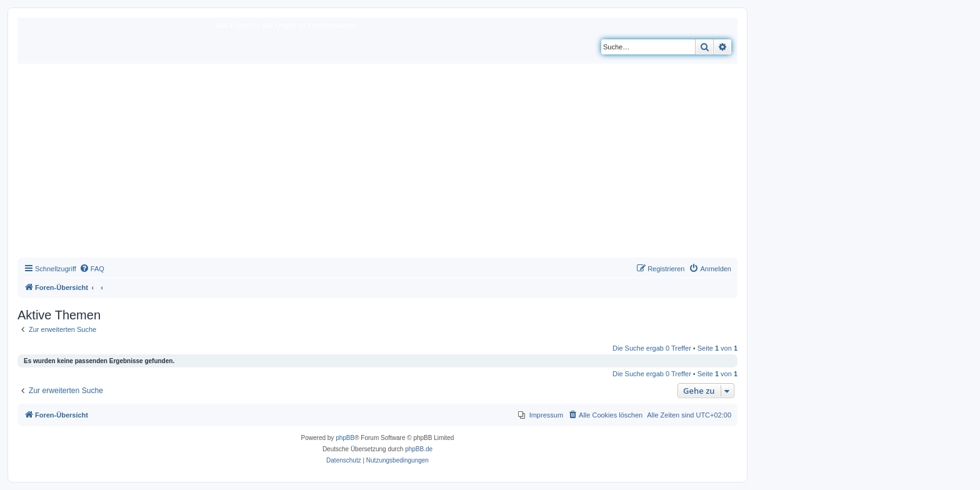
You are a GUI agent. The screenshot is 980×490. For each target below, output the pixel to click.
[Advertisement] (377, 164)
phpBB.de (419, 449)
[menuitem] (92, 269)
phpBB (345, 438)
